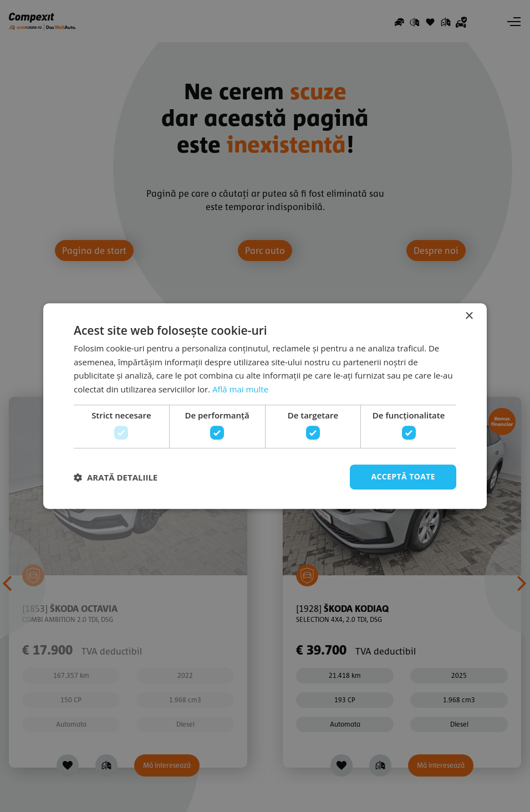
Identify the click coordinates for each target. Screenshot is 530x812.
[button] (116, 477)
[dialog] (265, 406)
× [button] (469, 316)
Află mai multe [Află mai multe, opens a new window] (240, 389)
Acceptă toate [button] (403, 477)
